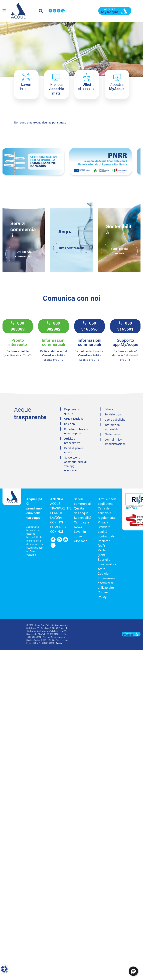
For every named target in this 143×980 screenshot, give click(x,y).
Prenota (56, 89)
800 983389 (18, 325)
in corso (26, 87)
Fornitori (58, 512)
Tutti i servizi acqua (71, 247)
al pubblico (87, 87)
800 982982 (54, 325)
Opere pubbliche (115, 418)
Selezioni (70, 423)
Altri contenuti (113, 433)
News (78, 526)
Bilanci (109, 408)
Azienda (57, 498)
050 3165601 (125, 325)
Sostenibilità (83, 517)
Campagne (82, 521)
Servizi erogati (113, 413)
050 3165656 (89, 325)
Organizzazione (74, 417)
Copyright (105, 573)
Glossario (81, 540)
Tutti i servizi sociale (119, 250)
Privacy (103, 521)
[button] (133, 971)
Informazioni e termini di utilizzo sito (107, 582)
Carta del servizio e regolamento (107, 512)
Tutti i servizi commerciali (24, 253)
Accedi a (117, 87)
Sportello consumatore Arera (107, 563)
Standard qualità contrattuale (106, 531)
